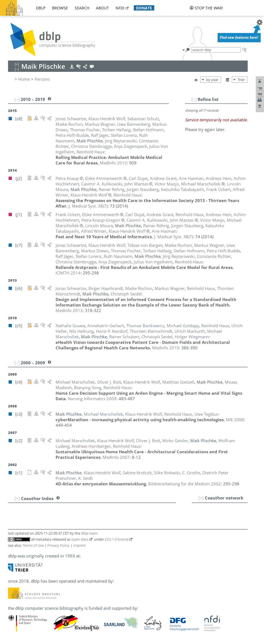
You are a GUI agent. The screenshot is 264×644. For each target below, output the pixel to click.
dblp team (89, 533)
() (88, 206)
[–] (194, 99)
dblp (41, 8)
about (102, 8)
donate (144, 8)
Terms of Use (33, 545)
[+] (201, 498)
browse (60, 8)
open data (80, 539)
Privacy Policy (58, 545)
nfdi (120, 8)
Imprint (79, 545)
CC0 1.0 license (117, 539)
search (82, 8)
